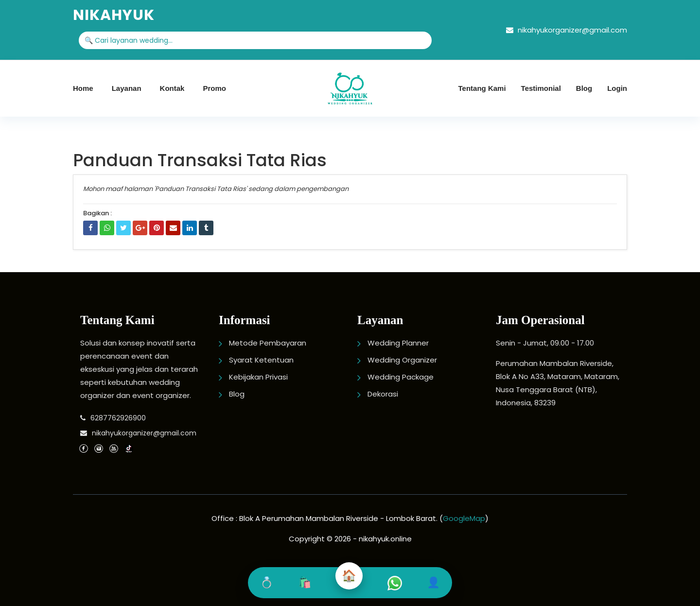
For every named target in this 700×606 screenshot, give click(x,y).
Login (617, 88)
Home (83, 88)
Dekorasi (383, 394)
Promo (214, 88)
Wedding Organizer (402, 360)
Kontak (172, 88)
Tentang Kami (482, 88)
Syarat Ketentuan (261, 360)
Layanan (127, 88)
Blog (584, 88)
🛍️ (305, 582)
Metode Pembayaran (268, 343)
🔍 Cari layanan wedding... (129, 40)
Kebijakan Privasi (258, 377)
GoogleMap (464, 518)
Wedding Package (401, 377)
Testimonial (541, 88)
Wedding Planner (398, 343)
